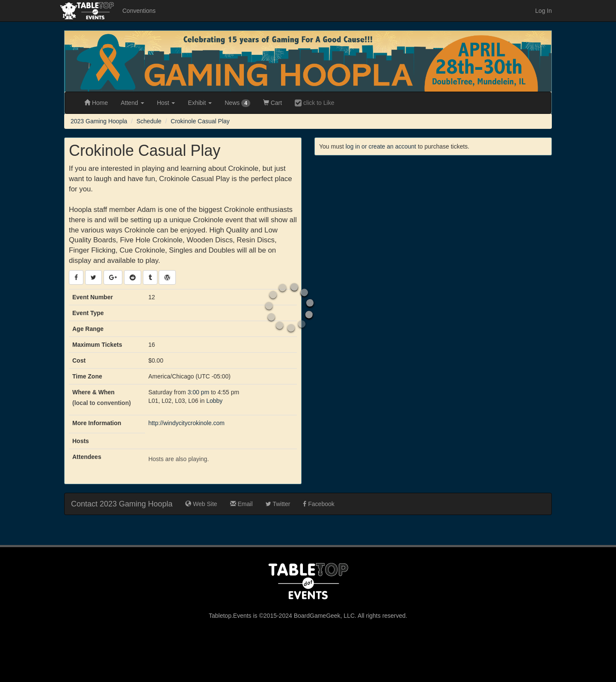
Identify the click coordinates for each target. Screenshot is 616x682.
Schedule (149, 121)
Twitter (278, 504)
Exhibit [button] (200, 103)
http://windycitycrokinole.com (187, 423)
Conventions (139, 11)
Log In (543, 11)
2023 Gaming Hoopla (99, 121)
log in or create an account (381, 146)
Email (241, 504)
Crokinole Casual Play (200, 121)
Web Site (201, 504)
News (237, 103)
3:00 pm (199, 392)
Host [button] (166, 103)
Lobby (214, 401)
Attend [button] (132, 103)
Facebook (318, 504)
